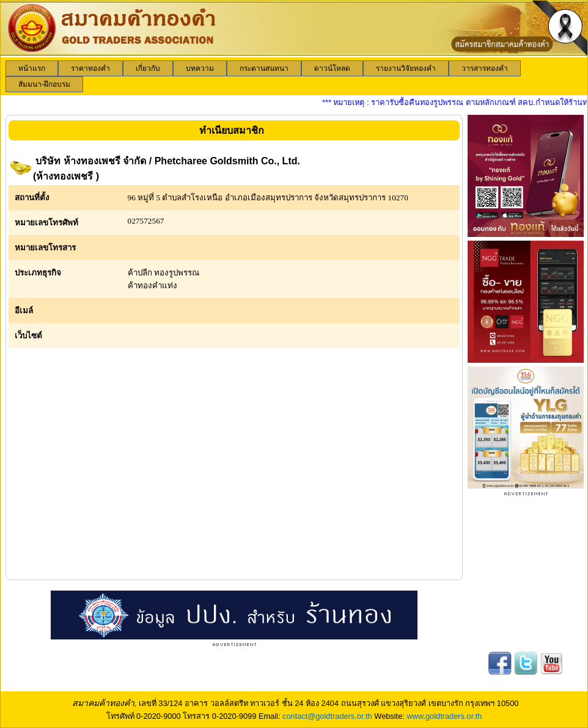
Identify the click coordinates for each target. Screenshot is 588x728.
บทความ (200, 68)
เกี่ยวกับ (148, 68)
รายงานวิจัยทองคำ (406, 68)
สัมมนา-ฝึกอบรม (44, 84)
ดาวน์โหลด (332, 68)
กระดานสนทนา (264, 68)
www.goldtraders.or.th (444, 716)
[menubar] (294, 76)
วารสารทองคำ (485, 68)
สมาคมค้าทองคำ (103, 703)
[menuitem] (32, 68)
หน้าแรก (32, 68)
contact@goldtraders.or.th (327, 716)
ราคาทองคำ (90, 68)
